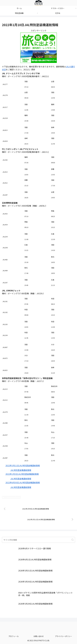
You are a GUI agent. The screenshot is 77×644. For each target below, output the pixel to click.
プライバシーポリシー (63, 636)
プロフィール (14, 636)
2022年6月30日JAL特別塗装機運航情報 (23, 483)
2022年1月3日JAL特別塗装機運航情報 (22, 474)
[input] (38, 540)
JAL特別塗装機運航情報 (21, 470)
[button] (73, 540)
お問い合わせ (39, 636)
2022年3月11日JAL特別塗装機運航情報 (23, 466)
